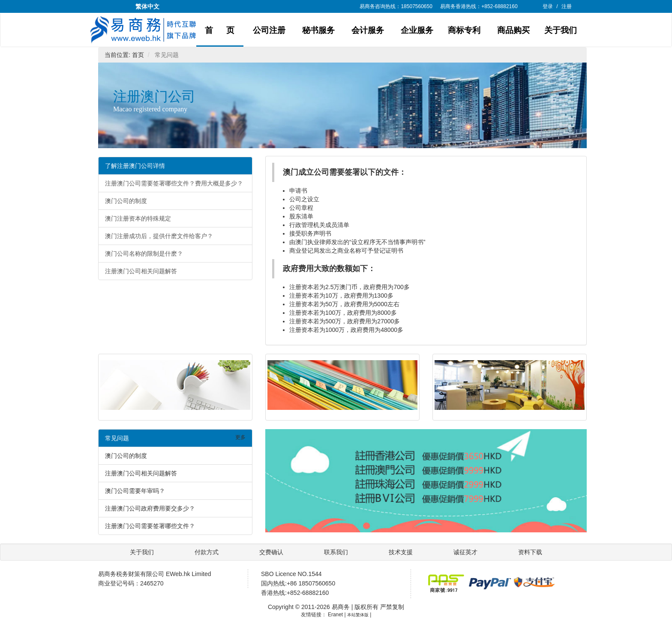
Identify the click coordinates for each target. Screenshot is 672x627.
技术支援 (402, 552)
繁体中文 (147, 6)
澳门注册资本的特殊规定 (138, 218)
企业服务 (417, 30)
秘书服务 (318, 30)
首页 (138, 55)
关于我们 (561, 30)
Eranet (335, 615)
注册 (567, 6)
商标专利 (464, 30)
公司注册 (269, 30)
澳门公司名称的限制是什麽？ (144, 254)
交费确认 (272, 552)
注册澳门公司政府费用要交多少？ (150, 508)
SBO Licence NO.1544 (291, 574)
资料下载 (530, 552)
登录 (548, 6)
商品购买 (513, 30)
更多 (240, 437)
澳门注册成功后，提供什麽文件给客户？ (159, 236)
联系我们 (337, 552)
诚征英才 (466, 552)
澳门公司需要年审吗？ (135, 491)
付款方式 (207, 552)
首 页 (220, 30)
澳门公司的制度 (126, 201)
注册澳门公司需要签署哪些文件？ (150, 526)
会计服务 (368, 30)
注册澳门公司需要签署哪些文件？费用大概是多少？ (174, 183)
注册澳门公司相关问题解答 (141, 271)
